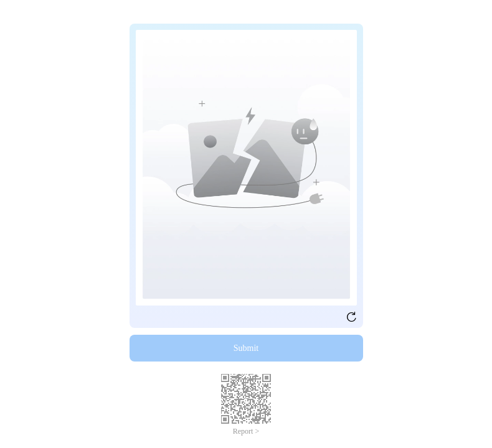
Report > (246, 431)
